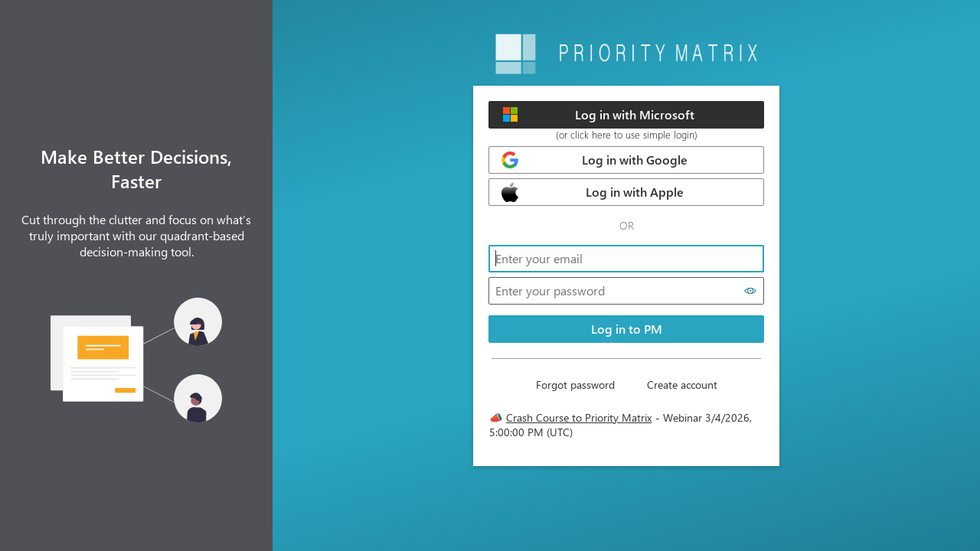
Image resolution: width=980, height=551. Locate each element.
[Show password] (751, 291)
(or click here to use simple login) (627, 134)
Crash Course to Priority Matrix (579, 417)
